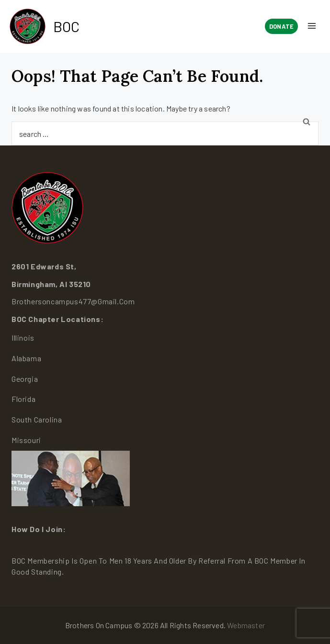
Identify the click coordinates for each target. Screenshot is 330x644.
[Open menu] (312, 26)
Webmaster (246, 625)
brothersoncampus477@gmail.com (73, 301)
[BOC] (45, 27)
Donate (281, 26)
